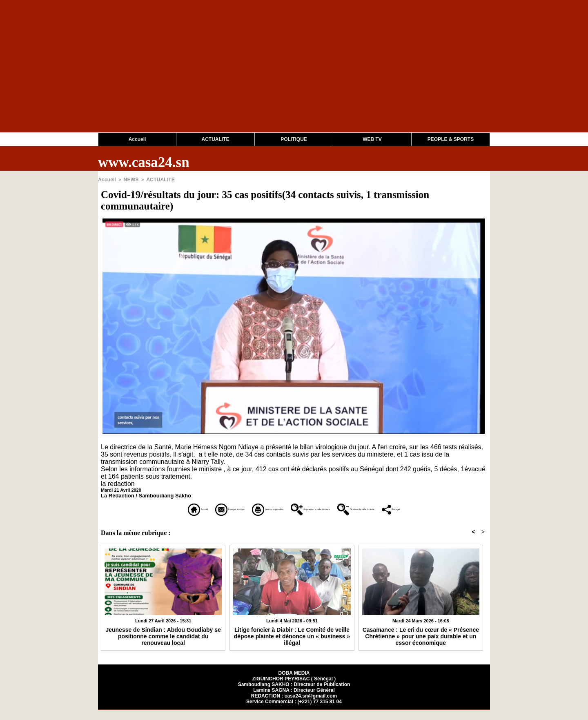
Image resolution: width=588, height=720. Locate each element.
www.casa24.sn (144, 162)
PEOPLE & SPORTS (451, 139)
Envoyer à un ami (177, 508)
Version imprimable (251, 508)
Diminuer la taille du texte (437, 508)
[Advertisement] (245, 75)
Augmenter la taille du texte (340, 508)
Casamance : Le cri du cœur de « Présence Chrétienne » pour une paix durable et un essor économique (421, 645)
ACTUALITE (216, 139)
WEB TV (372, 139)
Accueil (137, 139)
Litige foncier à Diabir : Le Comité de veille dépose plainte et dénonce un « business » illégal (292, 642)
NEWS (128, 179)
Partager (294, 519)
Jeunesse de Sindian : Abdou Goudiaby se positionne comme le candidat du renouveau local (163, 642)
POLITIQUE (294, 139)
